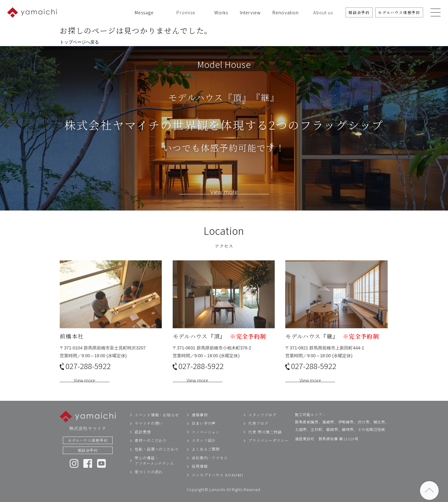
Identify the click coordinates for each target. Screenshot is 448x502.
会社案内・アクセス (210, 467)
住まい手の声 (204, 433)
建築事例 (200, 424)
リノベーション (206, 441)
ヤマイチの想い (149, 433)
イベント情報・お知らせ (157, 424)
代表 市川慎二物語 (265, 441)
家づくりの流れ (149, 481)
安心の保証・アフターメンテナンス (154, 470)
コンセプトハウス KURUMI (217, 484)
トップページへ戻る (79, 42)
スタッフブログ (262, 424)
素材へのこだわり (151, 450)
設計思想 (143, 441)
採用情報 (200, 476)
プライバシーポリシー (268, 450)
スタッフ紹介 (204, 450)
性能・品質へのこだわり (157, 459)
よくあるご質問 (206, 459)
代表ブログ (258, 433)
